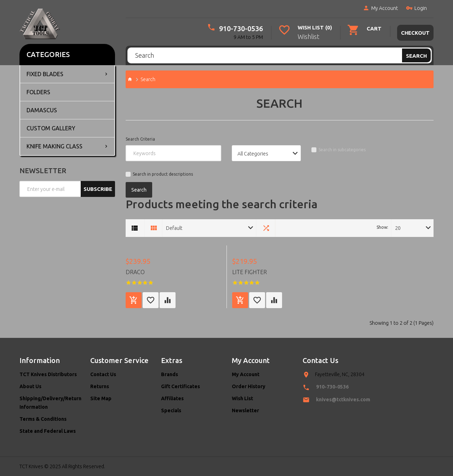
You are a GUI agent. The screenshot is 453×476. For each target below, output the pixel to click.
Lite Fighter (250, 272)
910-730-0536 (241, 29)
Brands (170, 374)
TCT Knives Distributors (48, 374)
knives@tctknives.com (343, 399)
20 (398, 228)
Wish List (242, 398)
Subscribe (98, 189)
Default (174, 228)
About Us (30, 386)
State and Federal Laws (48, 431)
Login (416, 8)
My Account (380, 8)
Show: (382, 227)
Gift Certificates (180, 386)
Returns (100, 386)
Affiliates (172, 398)
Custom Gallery (51, 128)
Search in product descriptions (163, 174)
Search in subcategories (342, 150)
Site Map (101, 398)
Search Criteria (140, 139)
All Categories (253, 154)
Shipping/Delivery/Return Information (50, 403)
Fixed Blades (45, 74)
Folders (38, 92)
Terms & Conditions (43, 419)
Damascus (42, 110)
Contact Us (103, 374)
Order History (249, 386)
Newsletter (245, 410)
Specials (171, 410)
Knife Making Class (55, 146)
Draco (135, 272)
